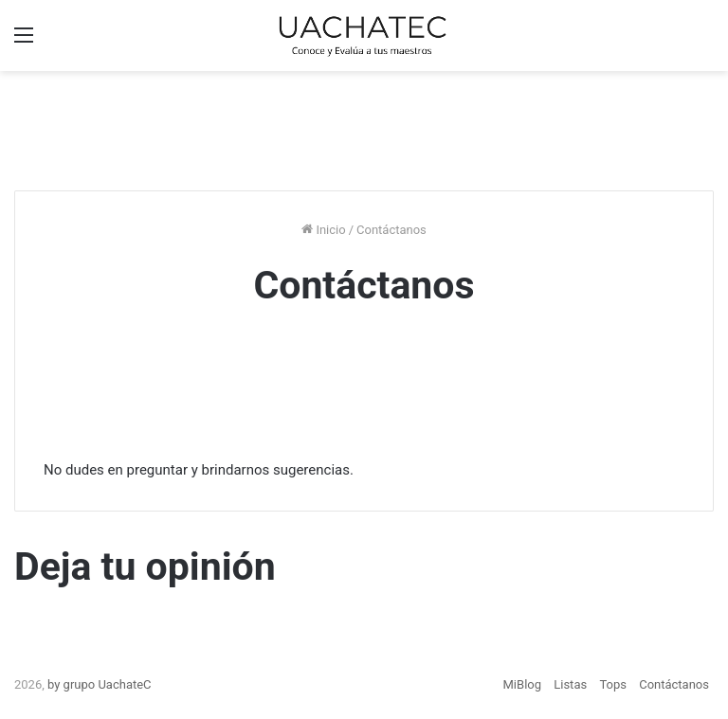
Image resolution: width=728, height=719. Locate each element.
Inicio (323, 230)
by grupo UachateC (100, 684)
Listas (570, 684)
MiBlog (523, 684)
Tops (613, 684)
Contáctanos (674, 684)
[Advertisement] (364, 128)
